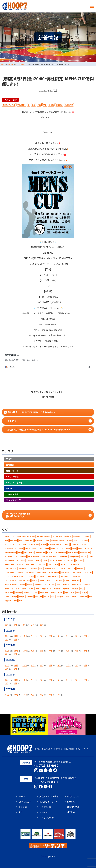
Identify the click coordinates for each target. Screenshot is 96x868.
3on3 (21, 548)
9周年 (80, 548)
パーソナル (65, 573)
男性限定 (59, 105)
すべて (9, 459)
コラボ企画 (22, 569)
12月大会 (75, 544)
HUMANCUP (85, 552)
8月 (42, 636)
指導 (67, 593)
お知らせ (10, 488)
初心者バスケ (9, 536)
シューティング (51, 569)
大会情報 (10, 465)
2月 (33, 625)
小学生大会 (44, 593)
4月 (15, 625)
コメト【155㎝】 (74, 565)
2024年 (83, 544)
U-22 (23, 561)
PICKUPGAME (34, 556)
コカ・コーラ (53, 565)
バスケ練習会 (34, 544)
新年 (78, 593)
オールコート (9, 565)
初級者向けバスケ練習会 (26, 536)
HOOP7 (50, 552)
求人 (53, 597)
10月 (25, 636)
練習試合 (8, 601)
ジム (41, 569)
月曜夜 (14, 597)
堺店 (33, 105)
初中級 (22, 585)
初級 (21, 540)
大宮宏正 (57, 589)
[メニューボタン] (92, 6)
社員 (67, 597)
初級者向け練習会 (58, 540)
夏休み (24, 589)
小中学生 (27, 593)
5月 (7, 625)
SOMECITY (63, 556)
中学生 (49, 581)
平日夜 (51, 105)
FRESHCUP (40, 552)
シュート (80, 569)
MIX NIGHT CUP (11, 556)
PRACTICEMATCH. (49, 556)
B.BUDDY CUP (10, 552)
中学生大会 (58, 581)
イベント (79, 561)
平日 (6, 540)
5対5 (74, 548)
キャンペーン (30, 565)
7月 (50, 636)
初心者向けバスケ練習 (81, 536)
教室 (72, 593)
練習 (91, 597)
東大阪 (22, 597)
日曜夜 (84, 593)
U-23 (45, 561)
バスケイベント (18, 577)
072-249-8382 (48, 782)
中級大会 (13, 540)
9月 (33, 636)
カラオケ (20, 565)
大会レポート (12, 471)
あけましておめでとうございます (62, 561)
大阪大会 (66, 589)
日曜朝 (7, 597)
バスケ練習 (84, 540)
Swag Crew (74, 556)
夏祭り (31, 589)
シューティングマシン (67, 569)
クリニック (42, 565)
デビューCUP (54, 573)
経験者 (74, 597)
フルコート (40, 577)
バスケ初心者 (57, 536)
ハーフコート (76, 573)
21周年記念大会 (10, 548)
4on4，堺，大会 (9, 105)
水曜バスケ (29, 540)
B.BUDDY (88, 548)
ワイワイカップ (77, 577)
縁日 (15, 601)
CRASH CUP (29, 552)
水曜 (47, 540)
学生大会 (18, 593)
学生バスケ (9, 593)
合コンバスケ (50, 585)
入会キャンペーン (11, 585)
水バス (47, 597)
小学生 (35, 593)
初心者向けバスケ (43, 536)
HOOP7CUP (73, 552)
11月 (16, 636)
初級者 (30, 585)
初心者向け (39, 540)
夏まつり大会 (9, 544)
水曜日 (43, 544)
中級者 (67, 581)
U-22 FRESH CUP (34, 561)
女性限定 (75, 589)
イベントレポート (14, 483)
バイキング (88, 573)
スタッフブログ (13, 500)
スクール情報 (12, 494)
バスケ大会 (30, 577)
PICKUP (23, 556)
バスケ (7, 577)
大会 (39, 105)
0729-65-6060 (48, 765)
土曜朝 (7, 589)
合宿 (59, 585)
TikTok (84, 556)
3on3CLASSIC (31, 548)
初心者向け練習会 (55, 544)
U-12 (91, 556)
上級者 (42, 581)
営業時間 (87, 585)
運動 (76, 540)
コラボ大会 (33, 569)
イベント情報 (10, 100)
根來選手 (38, 597)
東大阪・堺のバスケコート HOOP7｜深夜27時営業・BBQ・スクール (48, 749)
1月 (42, 625)
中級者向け (21, 105)
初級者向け (38, 585)
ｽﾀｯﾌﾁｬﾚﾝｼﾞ (30, 573)
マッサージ (64, 577)
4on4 (47, 548)
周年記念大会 (76, 585)
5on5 (68, 548)
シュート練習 (9, 573)
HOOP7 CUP (61, 552)
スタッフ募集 (41, 573)
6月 (59, 636)
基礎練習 (68, 536)
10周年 (66, 544)
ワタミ (35, 581)
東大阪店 (30, 597)
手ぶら (60, 593)
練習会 (69, 540)
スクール (20, 573)
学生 (45, 105)
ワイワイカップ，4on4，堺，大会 (17, 581)
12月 (7, 636)
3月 (24, 625)
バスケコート (22, 544)
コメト (63, 565)
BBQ (20, 552)
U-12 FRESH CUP (11, 561)
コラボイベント (10, 569)
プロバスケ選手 (52, 577)
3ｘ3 (40, 548)
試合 (21, 601)
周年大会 (66, 585)
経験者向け (69, 105)
